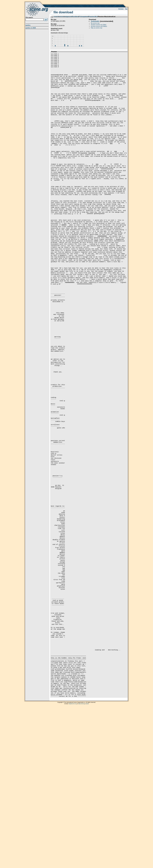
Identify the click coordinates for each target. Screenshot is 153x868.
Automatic (95, 21)
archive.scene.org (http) (99, 25)
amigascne (68, 17)
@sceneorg (82, 865)
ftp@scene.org (73, 865)
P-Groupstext (84, 17)
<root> (56, 17)
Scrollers (75, 17)
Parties (28, 25)
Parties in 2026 (31, 28)
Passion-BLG (93, 17)
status (87, 865)
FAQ (126, 9)
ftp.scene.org (95, 23)
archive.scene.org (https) (99, 26)
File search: (29, 18)
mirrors (61, 17)
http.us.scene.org (96, 28)
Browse (121, 9)
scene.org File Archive (37, 9)
